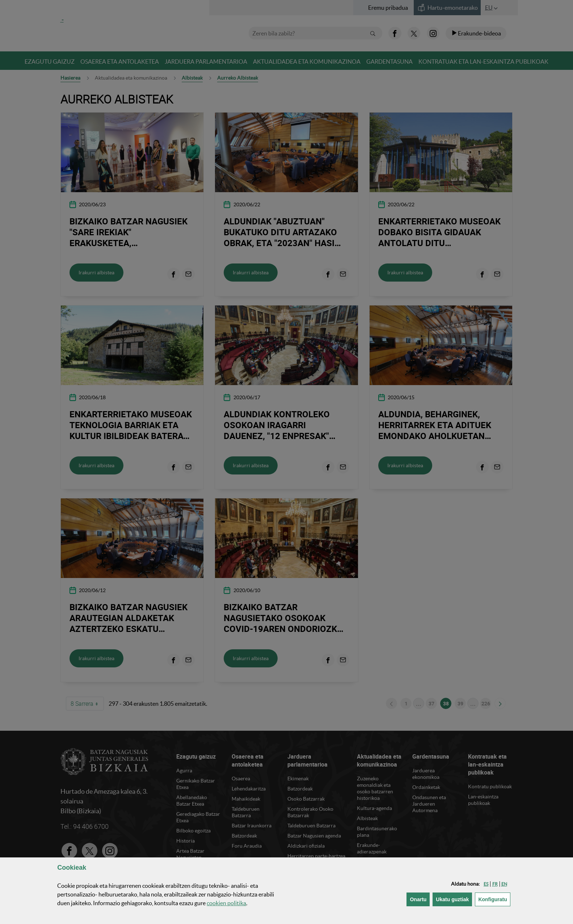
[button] (486, 884)
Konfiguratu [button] (494, 899)
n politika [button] (226, 903)
